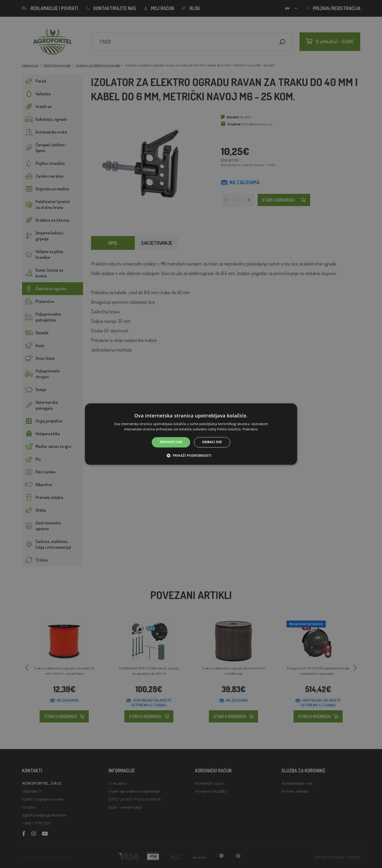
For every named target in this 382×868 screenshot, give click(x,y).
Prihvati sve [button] (171, 442)
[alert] (191, 434)
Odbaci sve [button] (212, 442)
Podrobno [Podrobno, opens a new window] (250, 429)
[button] (191, 455)
